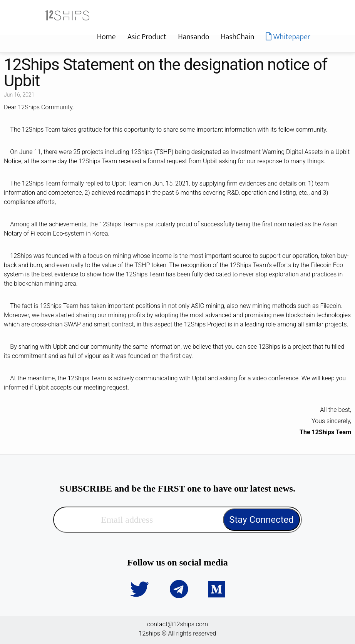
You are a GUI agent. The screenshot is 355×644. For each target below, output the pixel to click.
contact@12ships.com (177, 624)
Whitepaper (288, 37)
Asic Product (147, 37)
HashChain (237, 37)
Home (106, 37)
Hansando (193, 37)
